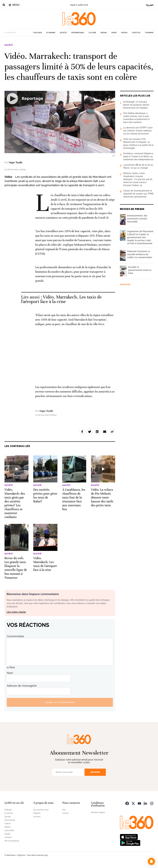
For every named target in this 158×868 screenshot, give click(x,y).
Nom (10, 673)
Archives (37, 817)
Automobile (9, 830)
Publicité (37, 813)
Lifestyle (136, 33)
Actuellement (10, 33)
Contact (66, 813)
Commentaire (15, 636)
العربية (150, 5)
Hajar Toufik (16, 163)
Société (63, 33)
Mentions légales (98, 812)
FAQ (64, 810)
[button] (151, 861)
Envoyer (95, 772)
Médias (104, 33)
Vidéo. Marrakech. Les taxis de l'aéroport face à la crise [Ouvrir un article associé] (61, 299)
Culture (92, 33)
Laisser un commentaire (60, 702)
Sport (114, 33)
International (78, 33)
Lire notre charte (16, 612)
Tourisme (149, 33)
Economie (51, 33)
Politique (38, 33)
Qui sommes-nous (41, 810)
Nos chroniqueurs (12, 841)
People (124, 33)
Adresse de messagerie (22, 686)
